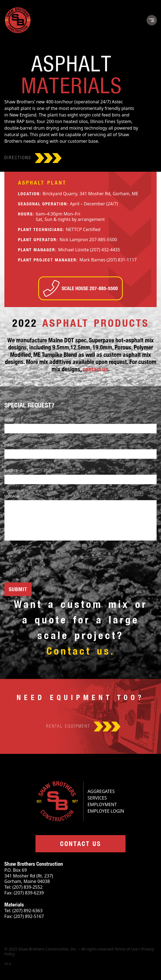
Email (9, 445)
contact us (95, 369)
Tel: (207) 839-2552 (23, 887)
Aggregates (101, 791)
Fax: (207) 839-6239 (24, 893)
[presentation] (46, 562)
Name (9, 420)
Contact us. (81, 651)
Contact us (80, 844)
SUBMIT (18, 589)
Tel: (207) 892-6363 (23, 911)
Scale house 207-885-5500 (80, 288)
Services (97, 798)
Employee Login (106, 811)
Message (12, 496)
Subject (11, 471)
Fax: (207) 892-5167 (24, 916)
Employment (102, 804)
